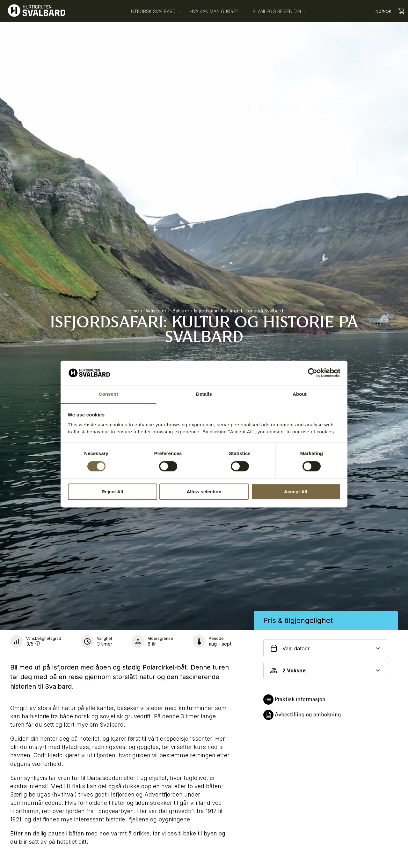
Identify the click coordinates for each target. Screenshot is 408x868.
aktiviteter (156, 311)
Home (133, 311)
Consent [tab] (109, 394)
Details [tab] (204, 394)
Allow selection (204, 492)
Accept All (296, 492)
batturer (181, 311)
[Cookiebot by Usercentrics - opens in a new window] (313, 373)
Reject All (113, 492)
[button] (326, 700)
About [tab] (300, 394)
